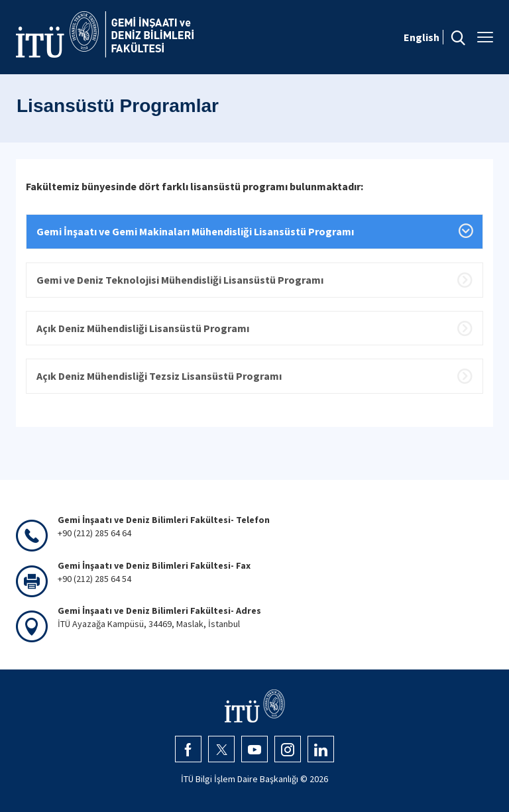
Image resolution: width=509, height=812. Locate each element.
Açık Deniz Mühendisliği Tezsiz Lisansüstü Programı (159, 376)
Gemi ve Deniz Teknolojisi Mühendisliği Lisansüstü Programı (180, 280)
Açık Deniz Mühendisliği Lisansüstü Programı (143, 328)
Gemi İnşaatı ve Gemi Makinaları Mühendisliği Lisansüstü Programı (195, 231)
